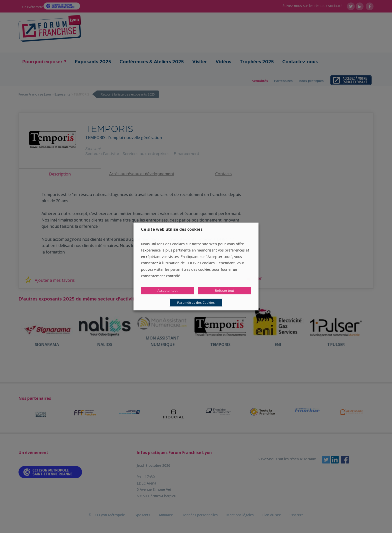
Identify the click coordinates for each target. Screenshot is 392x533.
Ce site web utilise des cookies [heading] (172, 229)
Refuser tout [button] (224, 291)
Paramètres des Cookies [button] (196, 303)
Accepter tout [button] (167, 291)
